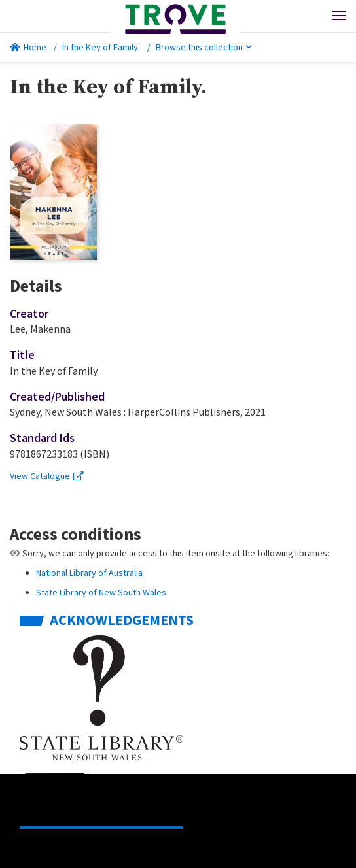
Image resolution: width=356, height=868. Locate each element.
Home (28, 47)
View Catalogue (47, 476)
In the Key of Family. (101, 47)
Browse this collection (204, 47)
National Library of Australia (89, 573)
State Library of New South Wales (101, 592)
